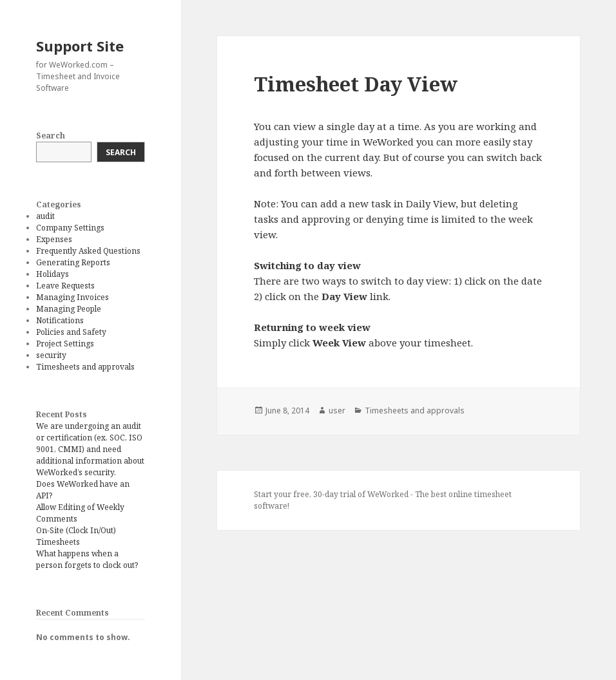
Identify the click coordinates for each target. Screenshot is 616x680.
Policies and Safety (71, 332)
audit (45, 216)
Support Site (80, 46)
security (51, 355)
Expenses (54, 239)
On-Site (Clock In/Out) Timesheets (76, 536)
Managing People (69, 309)
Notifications (60, 320)
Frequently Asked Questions (88, 251)
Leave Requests (65, 286)
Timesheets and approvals (85, 367)
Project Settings (65, 344)
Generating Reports (73, 262)
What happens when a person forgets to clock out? (87, 559)
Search (51, 136)
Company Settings (70, 228)
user (337, 411)
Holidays (53, 274)
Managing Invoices (72, 297)
